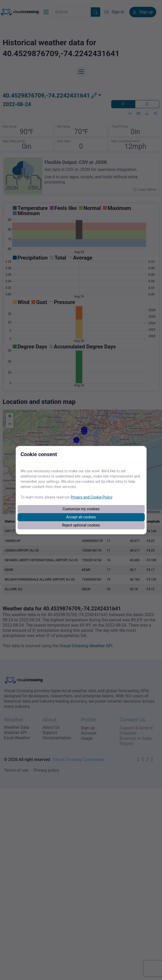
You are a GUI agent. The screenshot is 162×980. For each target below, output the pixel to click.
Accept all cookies (81, 517)
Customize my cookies (81, 509)
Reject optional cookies (81, 525)
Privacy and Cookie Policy (91, 497)
